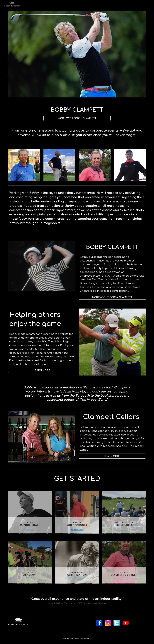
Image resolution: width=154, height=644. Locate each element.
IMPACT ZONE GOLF (83, 638)
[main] (77, 110)
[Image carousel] (77, 54)
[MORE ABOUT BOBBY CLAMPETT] (112, 297)
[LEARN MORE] (42, 370)
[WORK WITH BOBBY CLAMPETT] (77, 118)
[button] (112, 456)
